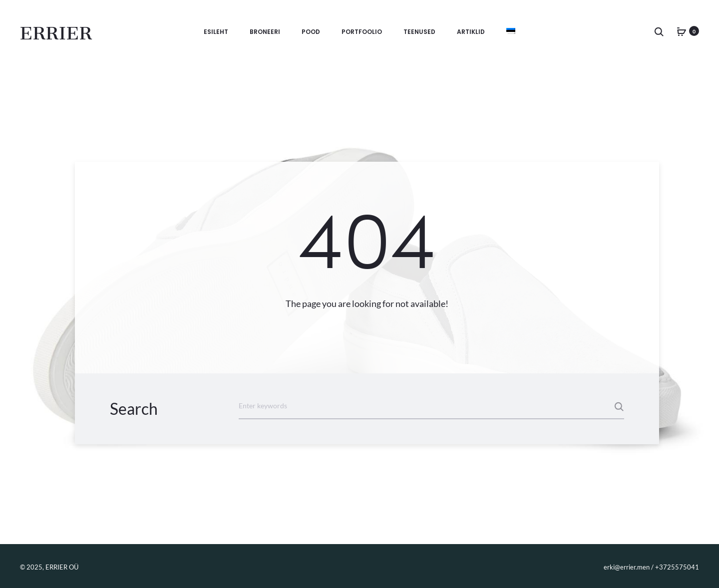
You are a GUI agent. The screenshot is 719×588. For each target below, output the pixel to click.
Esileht (216, 32)
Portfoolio (362, 32)
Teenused (419, 32)
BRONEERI (265, 32)
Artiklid (471, 32)
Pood (311, 32)
